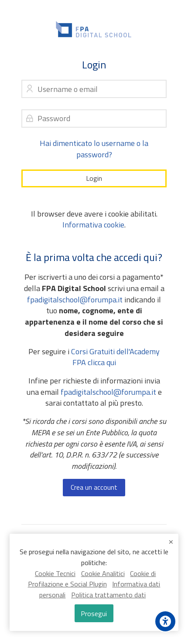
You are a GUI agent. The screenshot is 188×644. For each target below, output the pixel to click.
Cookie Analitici (103, 573)
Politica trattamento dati (108, 595)
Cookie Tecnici (55, 573)
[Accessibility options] (165, 621)
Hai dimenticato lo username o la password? (94, 149)
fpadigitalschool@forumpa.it (75, 300)
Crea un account (94, 487)
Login (94, 178)
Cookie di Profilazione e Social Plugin (92, 579)
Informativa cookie (93, 225)
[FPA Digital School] (94, 29)
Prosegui (94, 613)
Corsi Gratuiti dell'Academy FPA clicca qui (115, 357)
